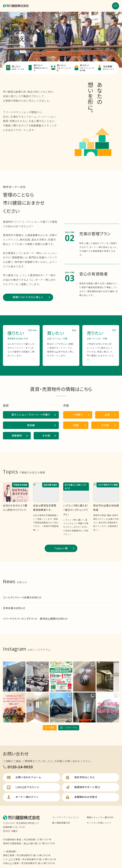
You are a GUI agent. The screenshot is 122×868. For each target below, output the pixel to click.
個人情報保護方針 (61, 823)
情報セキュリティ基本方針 (100, 817)
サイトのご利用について (99, 823)
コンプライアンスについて (66, 817)
